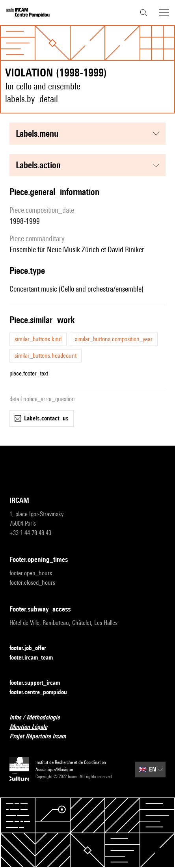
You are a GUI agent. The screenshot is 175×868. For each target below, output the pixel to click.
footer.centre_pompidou (43, 692)
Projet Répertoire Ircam (42, 737)
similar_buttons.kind (38, 339)
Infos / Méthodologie (39, 718)
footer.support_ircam (39, 683)
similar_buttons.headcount (46, 356)
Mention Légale (33, 727)
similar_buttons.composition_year (114, 339)
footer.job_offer (33, 648)
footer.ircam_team (36, 658)
